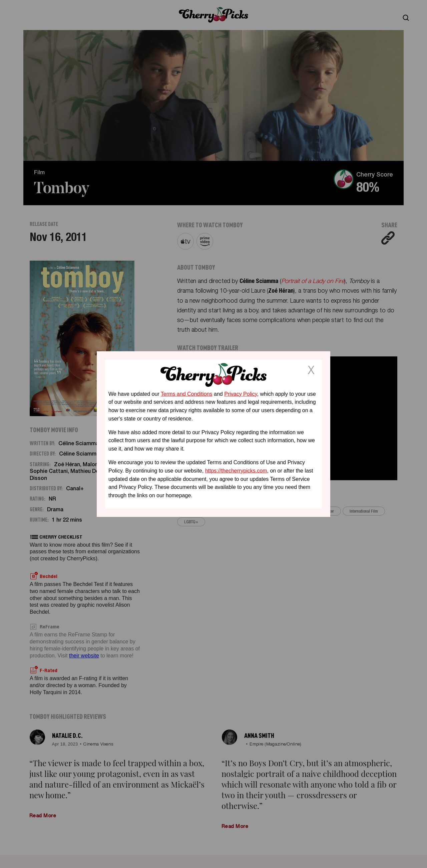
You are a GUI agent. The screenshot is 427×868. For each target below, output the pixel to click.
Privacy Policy (241, 394)
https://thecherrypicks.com (236, 471)
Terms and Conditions (187, 394)
